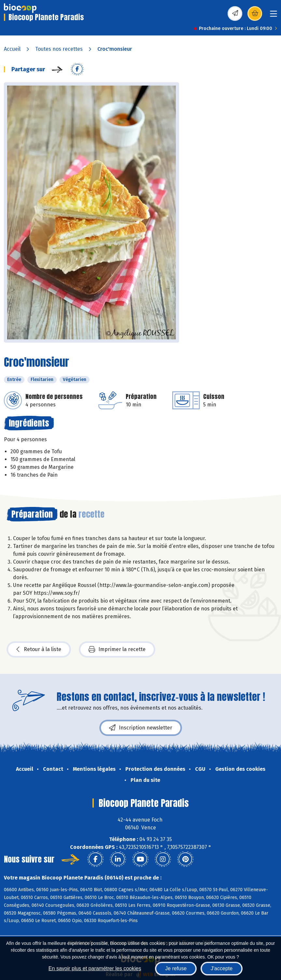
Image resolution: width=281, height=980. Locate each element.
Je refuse (176, 968)
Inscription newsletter (141, 728)
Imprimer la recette (117, 649)
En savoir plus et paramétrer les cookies (95, 968)
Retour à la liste (39, 649)
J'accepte (222, 968)
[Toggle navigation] (274, 16)
